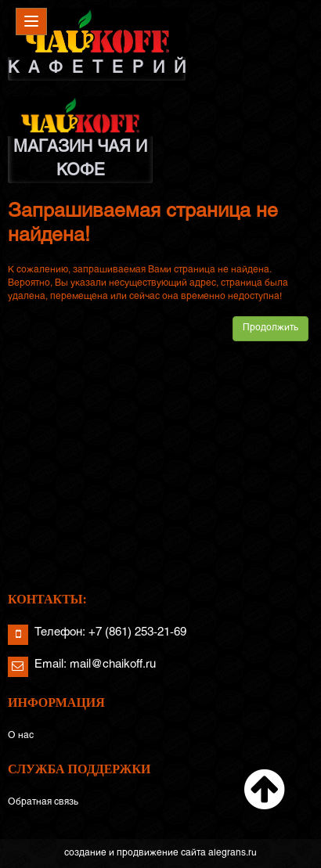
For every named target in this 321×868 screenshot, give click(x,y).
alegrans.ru (233, 853)
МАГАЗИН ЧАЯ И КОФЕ (80, 137)
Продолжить (271, 328)
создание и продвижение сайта (135, 853)
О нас (21, 736)
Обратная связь (43, 802)
